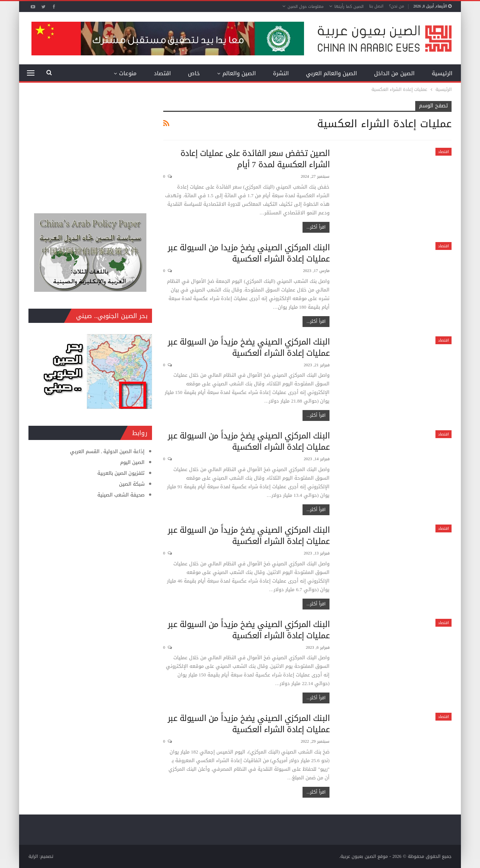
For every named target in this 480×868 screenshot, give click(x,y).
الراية (33, 856)
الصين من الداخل (394, 73)
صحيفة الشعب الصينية (121, 495)
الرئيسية (442, 73)
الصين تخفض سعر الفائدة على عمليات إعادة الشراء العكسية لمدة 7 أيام (255, 159)
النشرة (281, 73)
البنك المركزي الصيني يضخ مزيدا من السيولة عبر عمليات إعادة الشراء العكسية (249, 253)
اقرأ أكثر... (316, 227)
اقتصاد (162, 73)
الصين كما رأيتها (349, 7)
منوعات (128, 73)
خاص (194, 73)
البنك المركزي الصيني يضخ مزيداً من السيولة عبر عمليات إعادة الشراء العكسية (249, 348)
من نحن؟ (397, 6)
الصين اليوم (132, 462)
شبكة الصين (132, 484)
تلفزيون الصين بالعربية (121, 473)
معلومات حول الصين (306, 7)
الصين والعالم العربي (331, 73)
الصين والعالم (239, 73)
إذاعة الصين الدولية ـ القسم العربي (107, 451)
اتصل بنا (376, 6)
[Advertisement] (90, 148)
